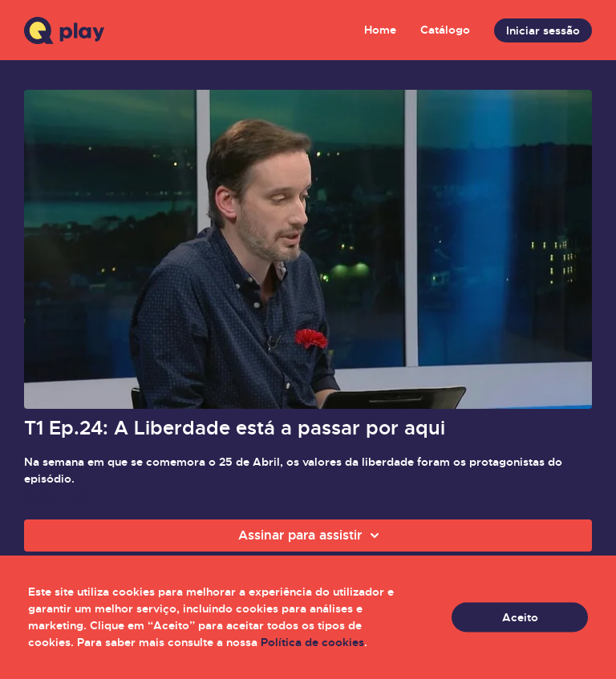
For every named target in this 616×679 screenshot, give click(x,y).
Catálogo (445, 30)
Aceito (520, 617)
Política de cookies (312, 642)
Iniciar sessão (543, 30)
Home (380, 30)
